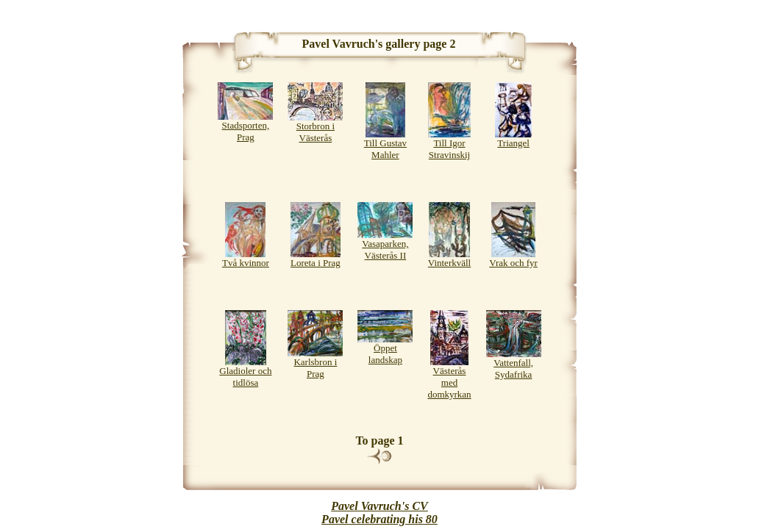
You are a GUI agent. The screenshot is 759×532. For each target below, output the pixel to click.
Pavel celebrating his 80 (379, 519)
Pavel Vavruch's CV (379, 506)
